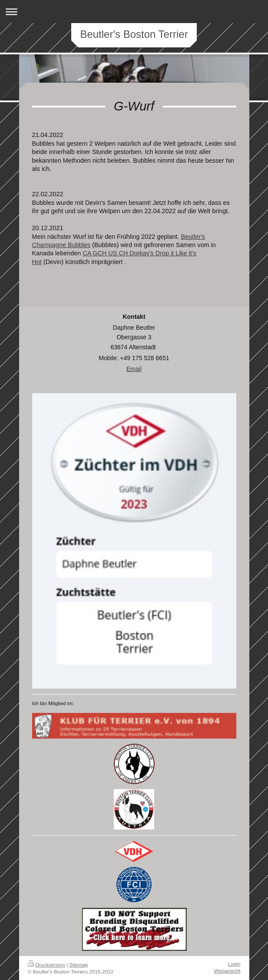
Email (134, 369)
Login (234, 964)
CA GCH (95, 253)
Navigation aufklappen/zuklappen (134, 12)
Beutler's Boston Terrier (134, 34)
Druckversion (46, 965)
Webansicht (227, 971)
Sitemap (78, 965)
